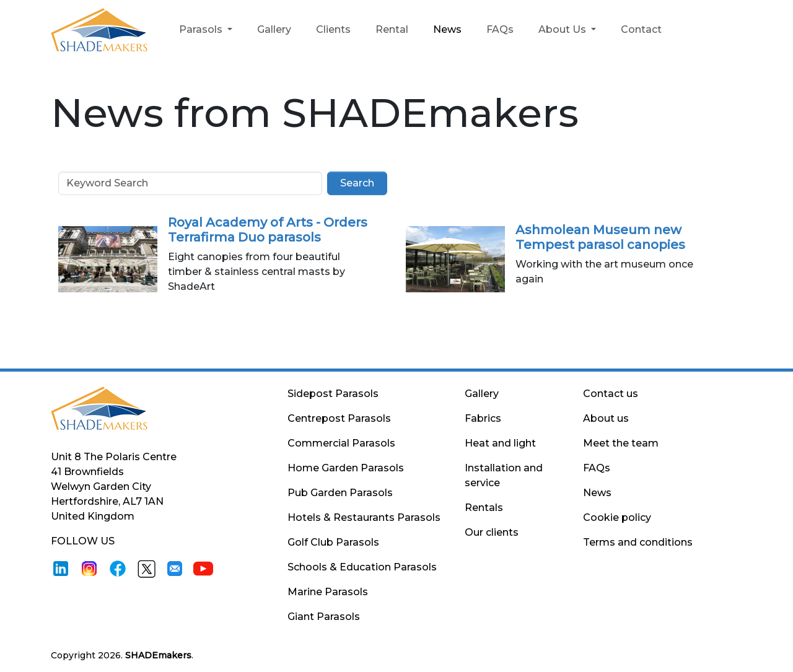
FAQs (500, 29)
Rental (392, 29)
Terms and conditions (638, 542)
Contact (641, 29)
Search (357, 183)
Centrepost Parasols (339, 418)
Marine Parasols (328, 592)
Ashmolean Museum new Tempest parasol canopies (600, 237)
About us (606, 418)
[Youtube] (203, 568)
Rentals (484, 508)
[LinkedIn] (61, 568)
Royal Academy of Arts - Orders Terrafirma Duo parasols (268, 230)
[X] (146, 568)
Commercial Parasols (341, 443)
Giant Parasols (324, 617)
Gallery (274, 29)
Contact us (611, 394)
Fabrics (483, 418)
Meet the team (621, 443)
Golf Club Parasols (333, 542)
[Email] (175, 568)
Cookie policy (617, 517)
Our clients (492, 532)
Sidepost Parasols (333, 394)
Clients (333, 29)
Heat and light (500, 443)
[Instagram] (89, 568)
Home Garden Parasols (346, 468)
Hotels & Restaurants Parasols (364, 517)
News (447, 29)
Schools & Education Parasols (362, 567)
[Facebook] (118, 568)
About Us (563, 29)
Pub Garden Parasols (340, 493)
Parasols (202, 29)
